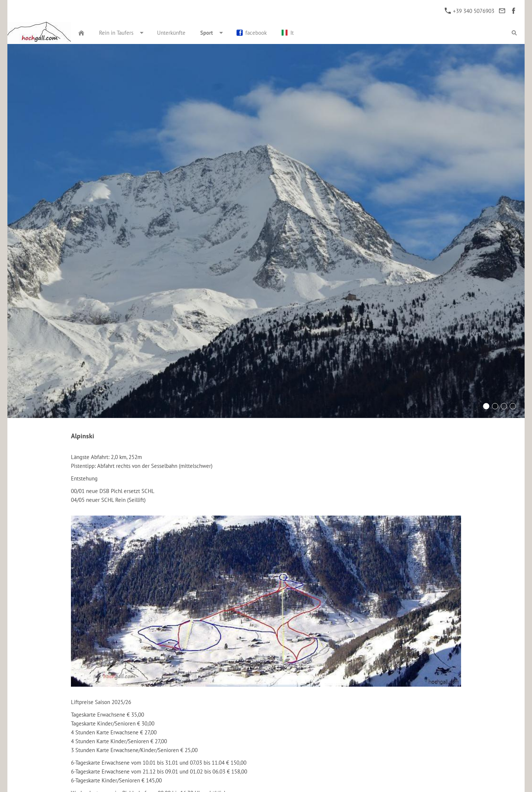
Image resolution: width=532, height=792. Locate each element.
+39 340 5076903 (470, 11)
